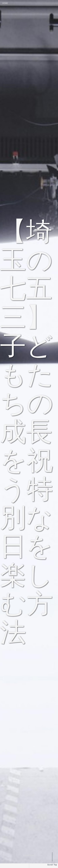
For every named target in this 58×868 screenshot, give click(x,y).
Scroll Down (29, 856)
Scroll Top (52, 865)
